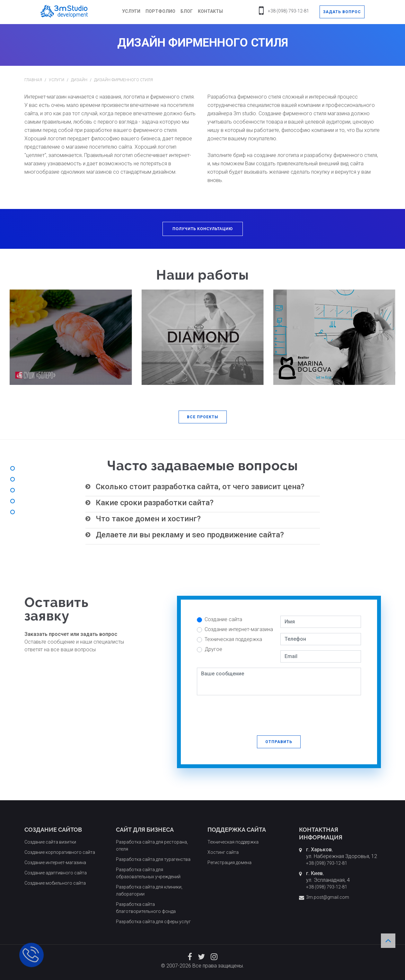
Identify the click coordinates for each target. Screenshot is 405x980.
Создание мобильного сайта (55, 883)
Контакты (210, 11)
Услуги (131, 11)
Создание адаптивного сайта (56, 873)
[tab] (203, 487)
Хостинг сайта (223, 852)
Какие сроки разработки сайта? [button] (155, 503)
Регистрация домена (229, 863)
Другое (213, 649)
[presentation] (246, 713)
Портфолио (160, 11)
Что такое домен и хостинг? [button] (148, 519)
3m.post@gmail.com (328, 897)
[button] (203, 417)
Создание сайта (223, 619)
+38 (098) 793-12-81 (288, 11)
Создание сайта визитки (50, 842)
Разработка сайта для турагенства (153, 859)
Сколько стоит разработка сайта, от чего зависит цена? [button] (200, 487)
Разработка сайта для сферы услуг (153, 922)
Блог (187, 11)
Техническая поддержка (233, 639)
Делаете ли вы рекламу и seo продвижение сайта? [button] (190, 535)
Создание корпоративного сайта (60, 852)
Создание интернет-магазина (239, 629)
